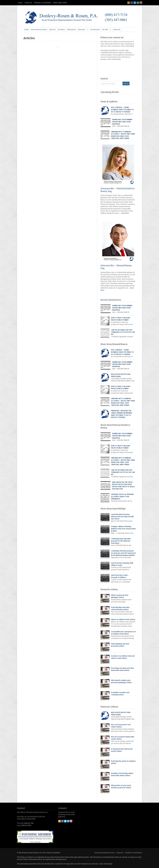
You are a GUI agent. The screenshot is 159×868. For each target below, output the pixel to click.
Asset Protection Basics (39, 29)
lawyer (31, 857)
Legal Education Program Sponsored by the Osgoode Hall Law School (122, 516)
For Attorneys (95, 29)
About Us (53, 29)
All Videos (61, 29)
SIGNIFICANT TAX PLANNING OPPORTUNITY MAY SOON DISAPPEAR (122, 122)
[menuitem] (27, 30)
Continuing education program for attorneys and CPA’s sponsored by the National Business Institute (123, 553)
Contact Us (28, 3)
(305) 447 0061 (26, 825)
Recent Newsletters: (111, 300)
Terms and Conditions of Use (104, 853)
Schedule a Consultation (43, 3)
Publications (71, 29)
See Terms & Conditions (52, 853)
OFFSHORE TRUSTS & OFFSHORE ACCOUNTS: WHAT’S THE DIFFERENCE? (122, 497)
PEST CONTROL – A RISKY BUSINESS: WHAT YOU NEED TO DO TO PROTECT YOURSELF (122, 110)
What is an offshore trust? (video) (123, 619)
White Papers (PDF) (60, 3)
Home (20, 3)
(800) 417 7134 (29, 823)
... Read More (124, 213)
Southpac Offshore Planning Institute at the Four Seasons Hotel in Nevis (123, 529)
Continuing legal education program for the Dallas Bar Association (121, 541)
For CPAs (105, 29)
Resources (82, 29)
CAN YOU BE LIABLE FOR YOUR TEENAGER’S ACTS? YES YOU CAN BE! (123, 332)
